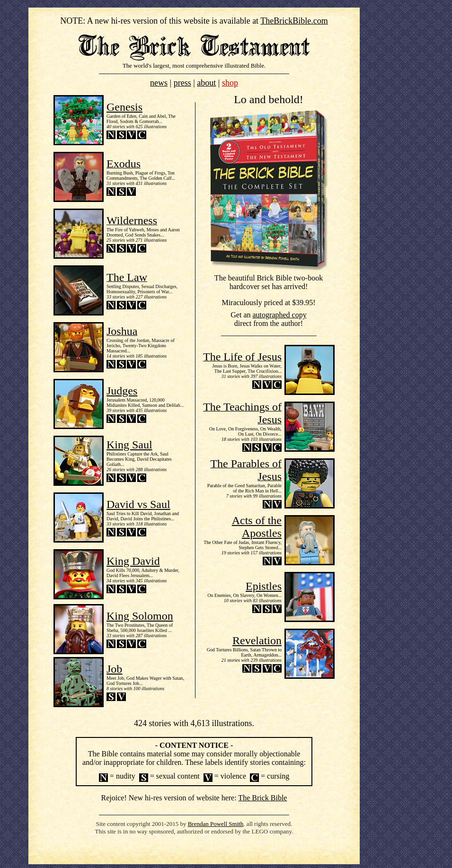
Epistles (264, 586)
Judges (122, 391)
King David (133, 561)
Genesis (124, 107)
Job (114, 669)
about (206, 83)
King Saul (129, 445)
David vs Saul (138, 504)
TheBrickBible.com (294, 21)
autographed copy (280, 315)
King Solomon (140, 616)
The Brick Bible (262, 798)
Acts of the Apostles (257, 527)
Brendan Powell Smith (216, 824)
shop (230, 83)
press (182, 83)
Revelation (257, 640)
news (159, 83)
